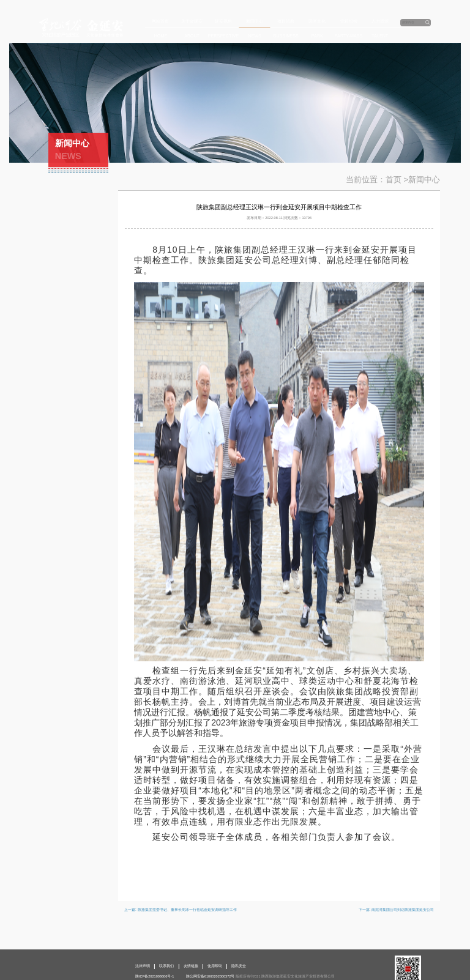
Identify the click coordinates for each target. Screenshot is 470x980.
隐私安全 (239, 966)
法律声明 (143, 966)
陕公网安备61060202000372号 (211, 976)
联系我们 (166, 966)
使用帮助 (215, 966)
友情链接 (191, 966)
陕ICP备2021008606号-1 (155, 976)
